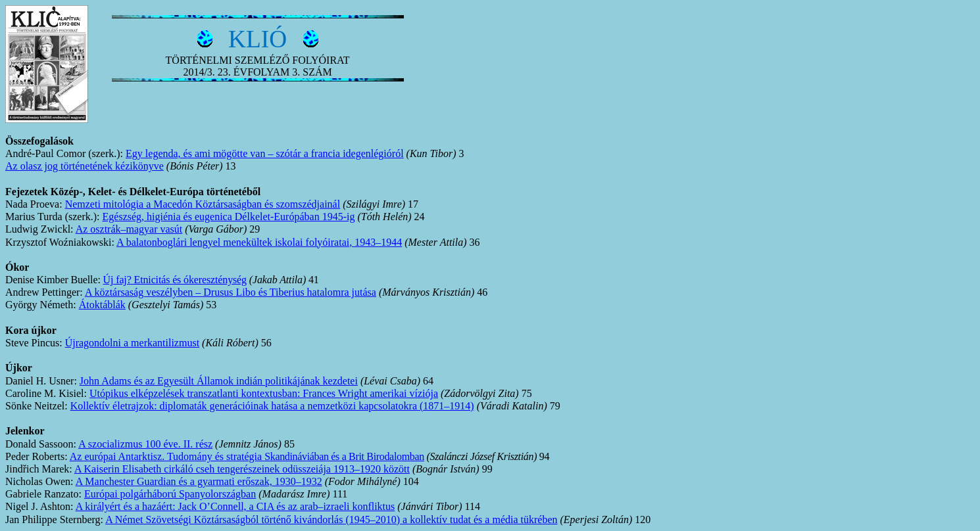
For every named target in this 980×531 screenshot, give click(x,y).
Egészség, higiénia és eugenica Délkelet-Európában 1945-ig (229, 217)
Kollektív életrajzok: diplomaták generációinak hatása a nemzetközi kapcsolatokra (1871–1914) (272, 406)
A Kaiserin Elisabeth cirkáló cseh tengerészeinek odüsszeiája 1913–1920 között (242, 469)
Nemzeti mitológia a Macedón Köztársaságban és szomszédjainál (203, 204)
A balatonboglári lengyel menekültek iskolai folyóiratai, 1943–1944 (259, 242)
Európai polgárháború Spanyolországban (170, 494)
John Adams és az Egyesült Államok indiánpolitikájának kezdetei (219, 381)
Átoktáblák (102, 305)
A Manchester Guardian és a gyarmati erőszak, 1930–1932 (199, 481)
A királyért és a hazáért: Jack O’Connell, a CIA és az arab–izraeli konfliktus (235, 506)
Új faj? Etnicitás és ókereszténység (175, 280)
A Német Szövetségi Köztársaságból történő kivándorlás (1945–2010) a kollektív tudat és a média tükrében (331, 519)
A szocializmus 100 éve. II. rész (145, 444)
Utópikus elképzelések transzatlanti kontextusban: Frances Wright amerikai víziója (264, 393)
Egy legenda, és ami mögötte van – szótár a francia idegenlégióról (265, 153)
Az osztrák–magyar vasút (129, 229)
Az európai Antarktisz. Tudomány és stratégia (247, 456)
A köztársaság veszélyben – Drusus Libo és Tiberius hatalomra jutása (231, 292)
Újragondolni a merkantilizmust (132, 343)
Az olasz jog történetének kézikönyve (85, 166)
